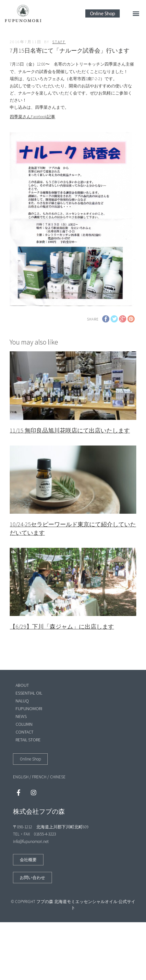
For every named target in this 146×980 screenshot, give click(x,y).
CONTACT (24, 732)
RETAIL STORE (28, 740)
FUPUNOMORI (29, 709)
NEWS (21, 716)
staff (59, 42)
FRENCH (39, 777)
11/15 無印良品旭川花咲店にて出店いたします (70, 430)
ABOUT (22, 685)
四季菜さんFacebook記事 (32, 117)
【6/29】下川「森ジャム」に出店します (62, 627)
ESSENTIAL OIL (29, 693)
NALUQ (22, 701)
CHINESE (58, 777)
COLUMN (24, 724)
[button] (136, 13)
